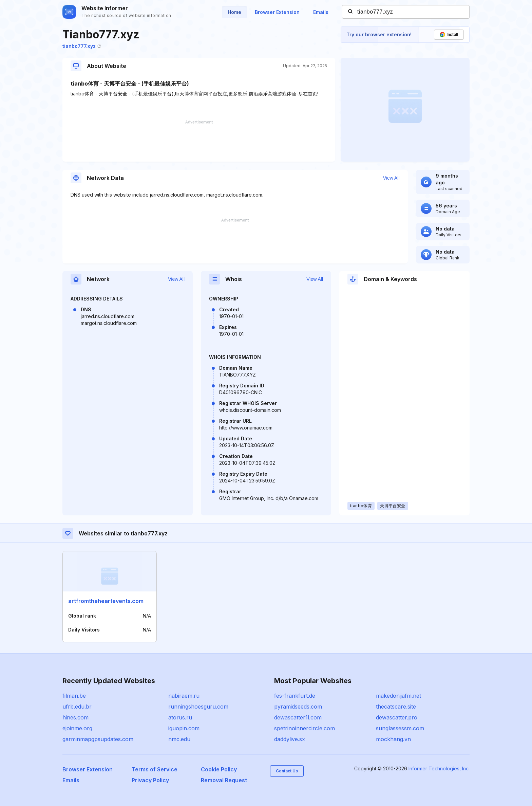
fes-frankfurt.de (295, 696)
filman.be (74, 696)
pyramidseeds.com (298, 707)
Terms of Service (155, 769)
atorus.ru (180, 717)
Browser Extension (277, 12)
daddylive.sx (290, 739)
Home (234, 12)
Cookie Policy (219, 769)
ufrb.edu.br (77, 707)
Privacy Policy (150, 780)
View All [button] (391, 178)
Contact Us (287, 771)
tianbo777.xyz (82, 46)
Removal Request (224, 780)
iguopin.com (184, 728)
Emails (321, 12)
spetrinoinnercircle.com (305, 728)
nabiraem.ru (184, 696)
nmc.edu (179, 739)
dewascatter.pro (397, 717)
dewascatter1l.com (298, 717)
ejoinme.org (77, 728)
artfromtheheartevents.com (106, 601)
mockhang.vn (393, 739)
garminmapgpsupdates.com (98, 739)
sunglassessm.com (400, 728)
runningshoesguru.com (198, 707)
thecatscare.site (396, 707)
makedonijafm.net (398, 696)
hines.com (75, 717)
